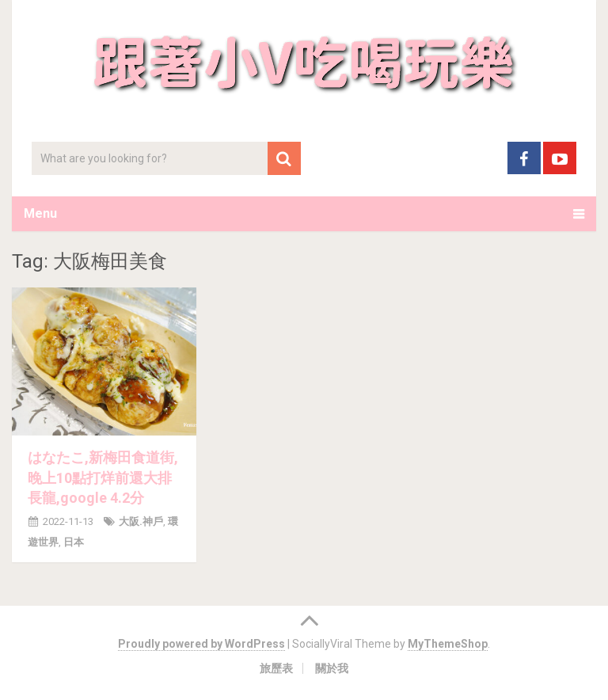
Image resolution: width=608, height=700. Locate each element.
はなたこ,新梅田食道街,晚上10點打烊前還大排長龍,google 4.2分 (103, 477)
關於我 (332, 668)
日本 (74, 542)
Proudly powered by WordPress (201, 644)
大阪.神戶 (141, 521)
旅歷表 (276, 668)
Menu (40, 213)
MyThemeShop (448, 644)
